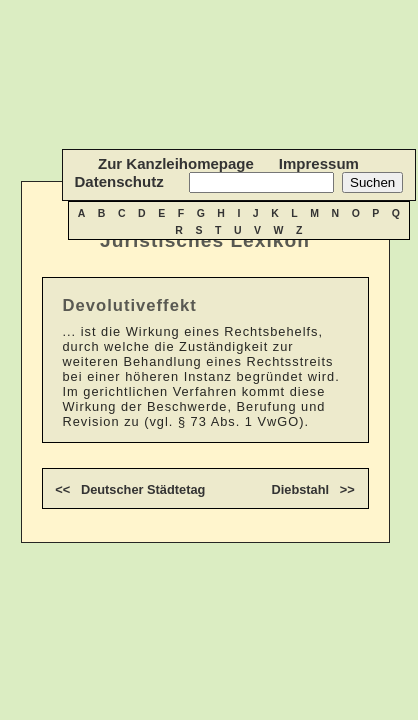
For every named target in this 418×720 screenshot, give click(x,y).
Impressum (319, 163)
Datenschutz (118, 181)
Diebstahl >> (312, 489)
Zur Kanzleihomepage (176, 163)
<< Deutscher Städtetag (130, 489)
